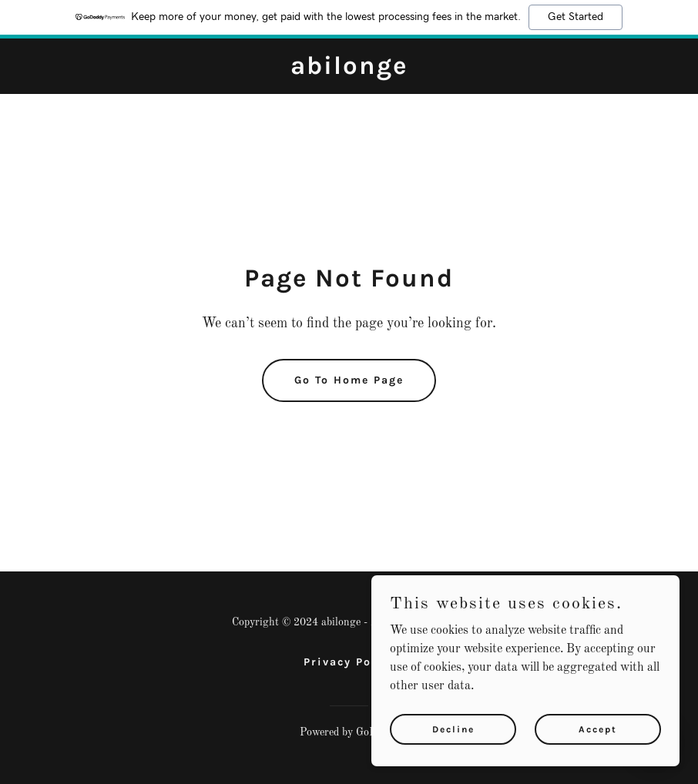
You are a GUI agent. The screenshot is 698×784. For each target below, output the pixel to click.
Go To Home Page (349, 380)
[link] (349, 71)
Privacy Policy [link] (349, 662)
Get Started (576, 17)
